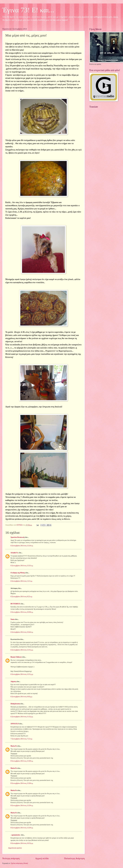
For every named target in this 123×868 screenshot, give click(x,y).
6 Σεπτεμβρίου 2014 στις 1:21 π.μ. (22, 581)
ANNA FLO (15, 724)
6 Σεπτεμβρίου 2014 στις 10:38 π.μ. (22, 612)
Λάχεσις (13, 682)
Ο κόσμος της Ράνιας (18, 573)
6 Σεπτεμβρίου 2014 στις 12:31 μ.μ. (22, 650)
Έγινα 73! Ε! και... (28, 10)
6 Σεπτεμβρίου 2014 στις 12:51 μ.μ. (22, 674)
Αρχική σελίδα (42, 858)
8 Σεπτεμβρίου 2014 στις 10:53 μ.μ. (22, 843)
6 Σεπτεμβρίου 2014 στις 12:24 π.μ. (22, 546)
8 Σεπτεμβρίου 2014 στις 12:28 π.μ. (22, 761)
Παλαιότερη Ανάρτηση (74, 858)
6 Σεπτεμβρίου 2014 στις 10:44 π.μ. (22, 632)
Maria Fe (14, 746)
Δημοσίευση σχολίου (15, 848)
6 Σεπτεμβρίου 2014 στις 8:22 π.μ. (22, 597)
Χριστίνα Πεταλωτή (17, 537)
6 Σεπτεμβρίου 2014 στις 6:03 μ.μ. (22, 697)
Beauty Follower (16, 657)
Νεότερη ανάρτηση (11, 858)
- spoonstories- (15, 835)
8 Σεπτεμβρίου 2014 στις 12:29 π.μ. (22, 806)
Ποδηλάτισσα (15, 704)
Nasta (13, 619)
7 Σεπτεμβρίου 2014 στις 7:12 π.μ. (22, 739)
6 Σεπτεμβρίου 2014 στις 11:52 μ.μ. (22, 717)
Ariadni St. (14, 553)
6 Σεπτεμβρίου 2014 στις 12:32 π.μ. (22, 566)
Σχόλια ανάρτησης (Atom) (19, 863)
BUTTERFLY (15, 604)
